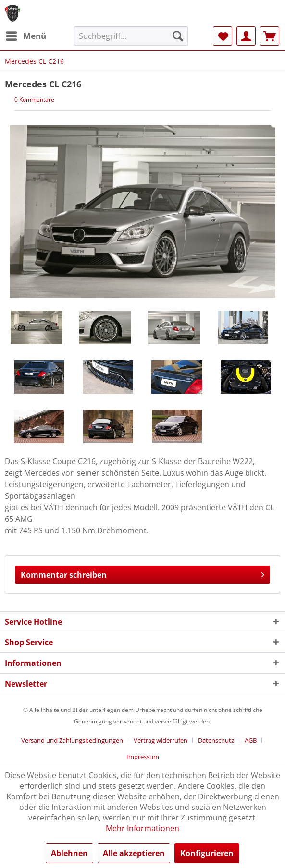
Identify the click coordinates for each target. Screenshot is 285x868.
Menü (26, 35)
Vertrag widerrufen (161, 740)
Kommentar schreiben (142, 573)
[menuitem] (25, 36)
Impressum (143, 757)
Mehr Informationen (142, 828)
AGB (251, 740)
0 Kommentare (34, 100)
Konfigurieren (207, 853)
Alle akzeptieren (134, 853)
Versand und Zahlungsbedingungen (72, 740)
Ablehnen (69, 853)
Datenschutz (216, 740)
